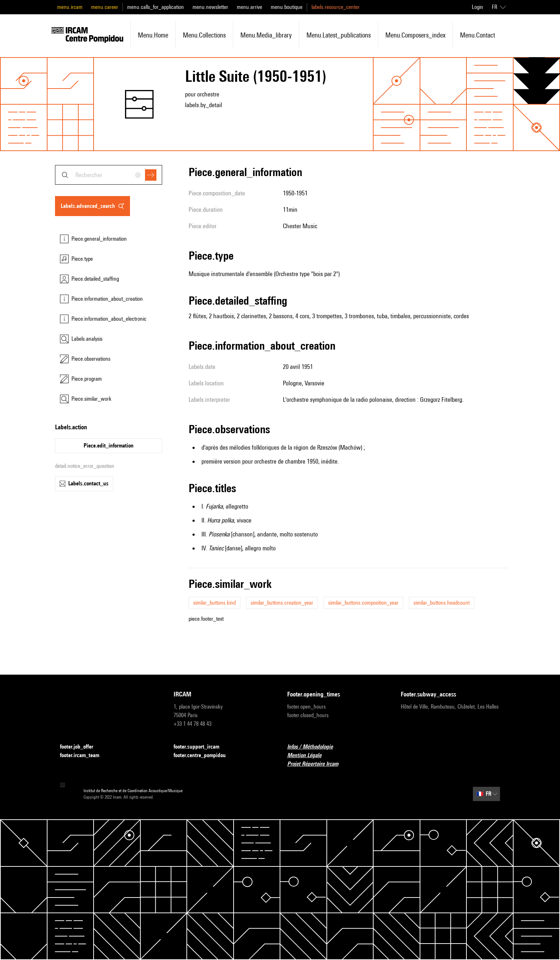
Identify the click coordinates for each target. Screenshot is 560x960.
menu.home (153, 35)
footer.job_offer (81, 747)
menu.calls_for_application (156, 7)
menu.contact (477, 35)
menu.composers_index (415, 35)
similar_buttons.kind (214, 603)
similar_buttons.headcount (442, 603)
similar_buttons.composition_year (363, 603)
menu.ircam (70, 7)
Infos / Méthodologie (314, 747)
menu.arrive (249, 7)
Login (477, 7)
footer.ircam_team (84, 756)
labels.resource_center (336, 7)
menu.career (105, 7)
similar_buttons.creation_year (282, 603)
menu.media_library (266, 35)
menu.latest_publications (339, 35)
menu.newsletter (210, 7)
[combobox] (109, 175)
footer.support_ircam (201, 747)
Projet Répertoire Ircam (317, 764)
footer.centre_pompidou (204, 756)
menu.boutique (287, 7)
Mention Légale (309, 756)
